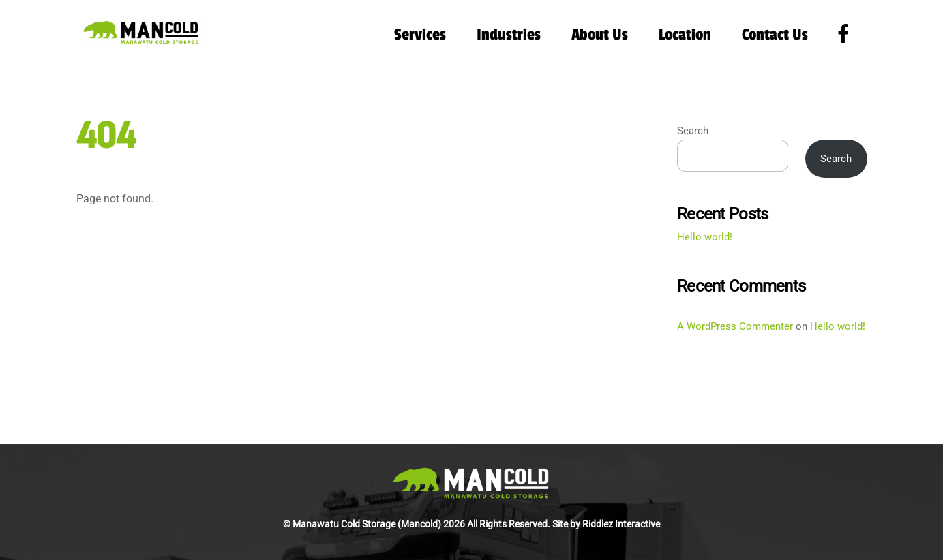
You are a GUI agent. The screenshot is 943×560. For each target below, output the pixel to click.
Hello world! (705, 237)
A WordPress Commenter (735, 326)
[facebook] (846, 34)
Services (420, 35)
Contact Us (775, 35)
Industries (509, 35)
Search (693, 131)
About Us (600, 35)
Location (685, 35)
